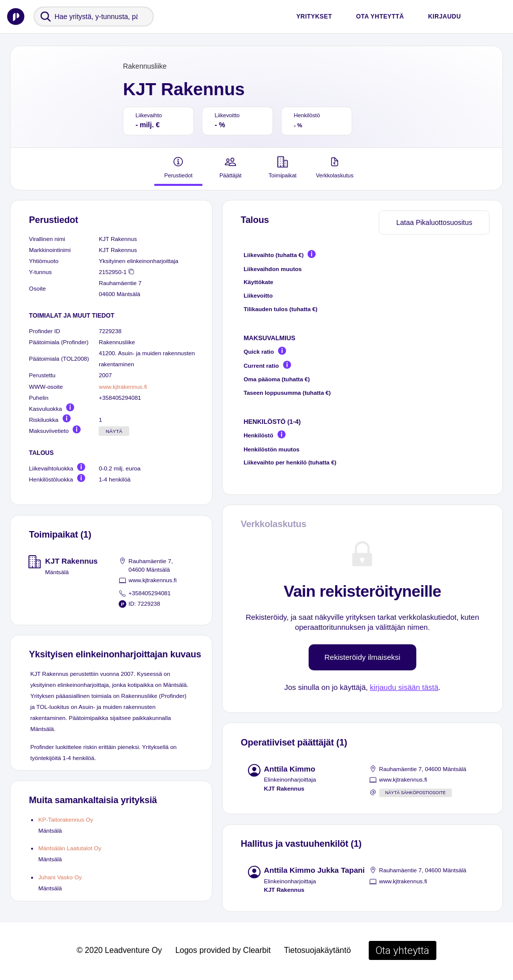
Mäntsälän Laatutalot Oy (70, 848)
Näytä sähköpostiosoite (416, 793)
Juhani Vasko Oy (60, 877)
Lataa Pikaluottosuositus (434, 222)
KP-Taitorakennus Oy (66, 819)
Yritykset (314, 17)
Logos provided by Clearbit (223, 950)
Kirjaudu (444, 17)
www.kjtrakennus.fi (123, 387)
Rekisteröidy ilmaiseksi (363, 657)
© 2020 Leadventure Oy (119, 950)
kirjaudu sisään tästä (404, 687)
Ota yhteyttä (380, 17)
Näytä (114, 431)
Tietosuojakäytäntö (318, 950)
